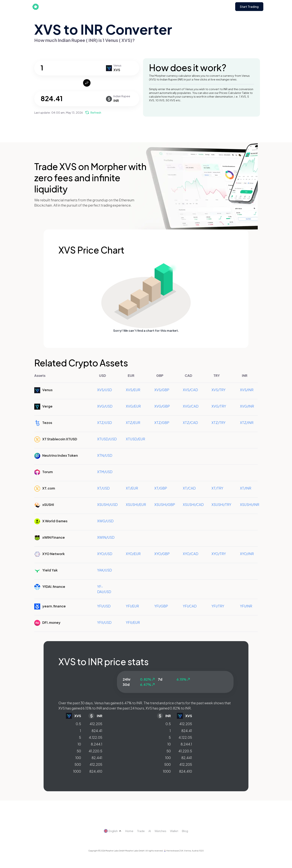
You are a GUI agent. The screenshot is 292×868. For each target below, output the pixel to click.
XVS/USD (105, 390)
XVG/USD (105, 406)
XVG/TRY (219, 406)
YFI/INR (246, 606)
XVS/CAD (190, 390)
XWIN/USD (106, 537)
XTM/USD (105, 472)
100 (78, 758)
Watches (160, 831)
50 (79, 751)
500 (78, 764)
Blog (185, 831)
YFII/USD (104, 622)
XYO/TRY (219, 554)
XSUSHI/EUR (136, 505)
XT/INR (246, 488)
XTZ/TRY (219, 423)
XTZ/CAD (190, 423)
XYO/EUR (133, 554)
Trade (141, 831)
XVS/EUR (133, 390)
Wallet (174, 831)
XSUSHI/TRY (221, 505)
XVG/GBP (162, 406)
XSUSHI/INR (250, 505)
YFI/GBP (161, 606)
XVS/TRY (219, 390)
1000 (77, 771)
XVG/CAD (191, 406)
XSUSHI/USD (107, 505)
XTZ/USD (105, 423)
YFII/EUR (133, 622)
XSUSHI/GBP (165, 505)
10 (79, 744)
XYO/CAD (191, 554)
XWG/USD (105, 521)
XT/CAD (189, 488)
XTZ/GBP (162, 423)
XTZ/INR (247, 423)
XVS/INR (247, 390)
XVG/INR (247, 406)
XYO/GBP (162, 554)
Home (129, 831)
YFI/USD (104, 606)
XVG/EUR (133, 406)
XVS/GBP (162, 390)
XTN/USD (105, 455)
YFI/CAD (190, 606)
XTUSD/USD (107, 439)
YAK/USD (105, 570)
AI (150, 831)
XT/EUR (132, 488)
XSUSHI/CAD (193, 505)
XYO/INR (247, 554)
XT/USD (103, 488)
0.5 (78, 724)
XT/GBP (161, 488)
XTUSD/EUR (135, 439)
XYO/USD (105, 554)
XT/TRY (217, 488)
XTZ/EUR (133, 423)
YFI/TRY (218, 606)
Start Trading (249, 7)
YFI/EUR (132, 606)
